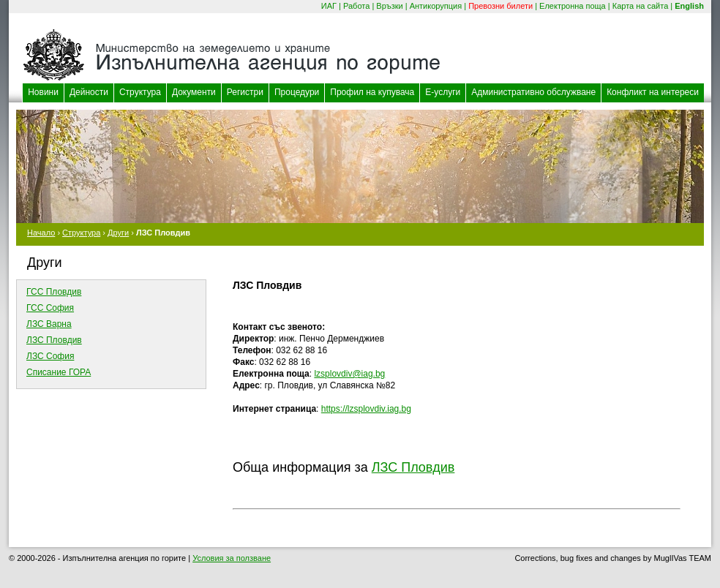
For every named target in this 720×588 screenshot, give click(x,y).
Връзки (389, 6)
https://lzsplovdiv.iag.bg (366, 409)
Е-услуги (443, 92)
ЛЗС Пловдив (54, 340)
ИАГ (329, 6)
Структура (140, 92)
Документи (194, 92)
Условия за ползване (232, 558)
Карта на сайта (641, 6)
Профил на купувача (372, 92)
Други (118, 233)
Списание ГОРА (59, 372)
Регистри (245, 92)
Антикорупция (436, 6)
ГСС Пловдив (54, 292)
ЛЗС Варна (49, 324)
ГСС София (50, 308)
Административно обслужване (533, 92)
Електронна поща (573, 6)
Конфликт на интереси (653, 92)
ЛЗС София (50, 356)
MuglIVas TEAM (683, 558)
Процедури (297, 92)
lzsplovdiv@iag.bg (349, 374)
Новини (43, 92)
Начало (41, 233)
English (689, 6)
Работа (356, 6)
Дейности (89, 92)
